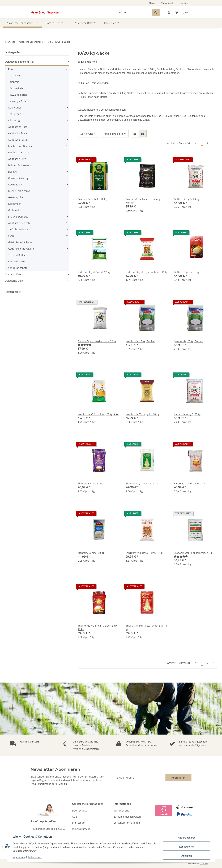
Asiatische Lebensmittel (20, 62)
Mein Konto (168, 3)
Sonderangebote (18, 268)
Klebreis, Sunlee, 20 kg (91, 553)
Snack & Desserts (18, 217)
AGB (75, 817)
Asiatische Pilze (17, 159)
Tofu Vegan (15, 114)
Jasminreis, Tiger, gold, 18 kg (142, 414)
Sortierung (87, 134)
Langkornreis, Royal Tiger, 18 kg (144, 553)
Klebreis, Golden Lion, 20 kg (190, 483)
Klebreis (14, 82)
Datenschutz (79, 811)
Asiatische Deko (14, 281)
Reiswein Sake (16, 261)
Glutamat (14, 210)
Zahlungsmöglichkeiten (127, 817)
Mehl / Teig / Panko (19, 191)
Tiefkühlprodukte (18, 229)
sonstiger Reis (18, 101)
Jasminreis (16, 75)
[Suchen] (134, 12)
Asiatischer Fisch (18, 127)
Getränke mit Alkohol (20, 242)
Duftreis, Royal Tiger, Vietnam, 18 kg (147, 272)
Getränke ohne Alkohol (21, 249)
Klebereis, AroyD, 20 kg (187, 414)
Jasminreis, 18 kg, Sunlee (140, 341)
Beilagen (13, 172)
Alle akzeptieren (187, 838)
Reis (11, 69)
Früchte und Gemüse (20, 146)
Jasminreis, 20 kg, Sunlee (188, 341)
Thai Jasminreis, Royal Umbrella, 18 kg (146, 627)
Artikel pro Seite (113, 134)
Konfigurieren (187, 847)
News (152, 3)
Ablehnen (187, 856)
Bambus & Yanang (19, 152)
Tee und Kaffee (17, 255)
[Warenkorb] (182, 12)
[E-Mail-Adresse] (140, 778)
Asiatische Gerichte (19, 223)
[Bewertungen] (85, 345)
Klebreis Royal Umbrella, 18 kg (143, 483)
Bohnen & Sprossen (20, 165)
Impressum (79, 823)
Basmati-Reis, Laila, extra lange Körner (144, 201)
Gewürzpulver (16, 197)
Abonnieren (178, 778)
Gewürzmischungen (20, 178)
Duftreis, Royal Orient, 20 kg (94, 272)
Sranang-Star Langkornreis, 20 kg (193, 553)
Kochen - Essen (14, 274)
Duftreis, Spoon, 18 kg (187, 272)
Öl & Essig (14, 120)
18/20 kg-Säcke (18, 95)
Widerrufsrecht (81, 829)
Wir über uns (121, 811)
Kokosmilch (15, 204)
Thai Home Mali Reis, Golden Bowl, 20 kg (98, 627)
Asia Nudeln (15, 108)
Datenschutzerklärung (91, 777)
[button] (169, 12)
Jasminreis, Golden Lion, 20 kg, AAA (98, 414)
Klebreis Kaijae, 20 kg (90, 483)
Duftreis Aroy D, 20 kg (187, 199)
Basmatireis (16, 88)
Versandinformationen (127, 823)
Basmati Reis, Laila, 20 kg (92, 199)
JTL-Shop (204, 864)
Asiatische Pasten (18, 140)
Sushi (11, 236)
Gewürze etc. (16, 185)
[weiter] (214, 143)
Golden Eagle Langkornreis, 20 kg (97, 341)
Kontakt (184, 3)
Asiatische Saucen (19, 133)
